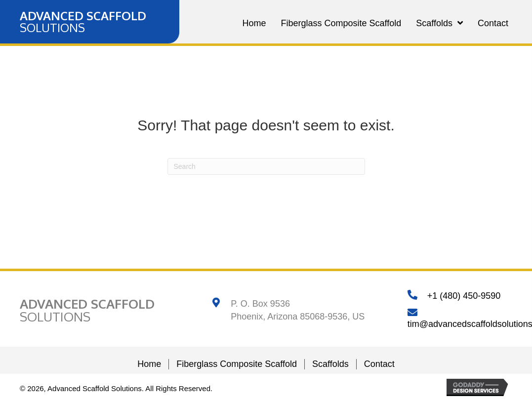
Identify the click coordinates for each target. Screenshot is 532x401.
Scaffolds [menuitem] (330, 364)
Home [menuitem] (149, 364)
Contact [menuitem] (379, 364)
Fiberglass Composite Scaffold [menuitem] (237, 364)
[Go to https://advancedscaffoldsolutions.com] (83, 22)
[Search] (266, 166)
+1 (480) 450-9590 (464, 296)
